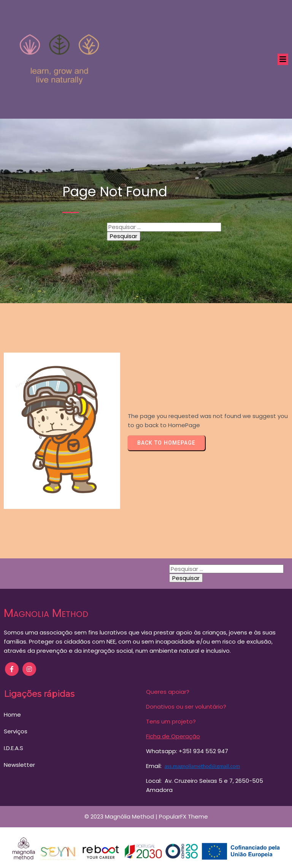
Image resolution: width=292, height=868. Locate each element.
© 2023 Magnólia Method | (122, 815)
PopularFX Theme (183, 815)
